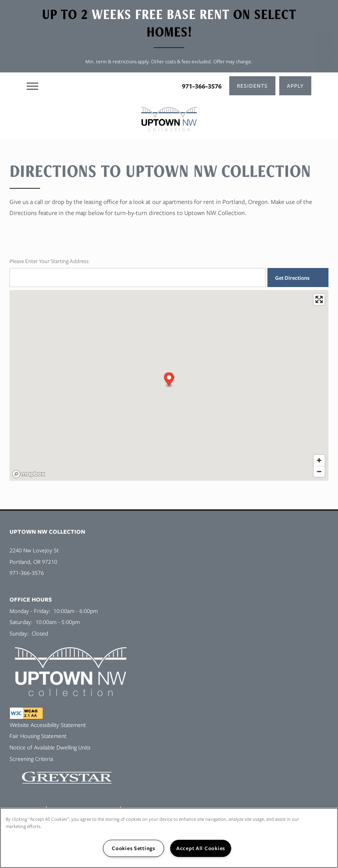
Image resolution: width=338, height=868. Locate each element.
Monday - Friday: (30, 611)
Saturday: (21, 622)
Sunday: (19, 633)
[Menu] (32, 86)
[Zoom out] (319, 471)
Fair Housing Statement (38, 736)
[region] (169, 838)
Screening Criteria (31, 759)
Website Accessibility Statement (48, 725)
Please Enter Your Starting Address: (50, 261)
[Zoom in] (319, 460)
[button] (252, 86)
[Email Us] (325, 60)
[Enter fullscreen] (319, 299)
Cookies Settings (134, 848)
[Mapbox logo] (29, 474)
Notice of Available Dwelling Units (50, 747)
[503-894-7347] (325, 40)
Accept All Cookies (201, 848)
